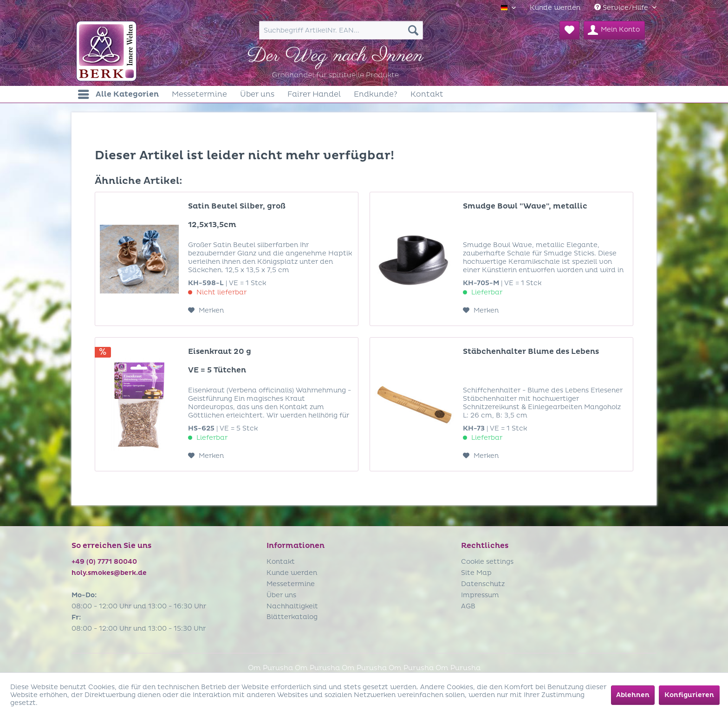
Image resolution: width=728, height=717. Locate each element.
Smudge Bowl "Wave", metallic (525, 206)
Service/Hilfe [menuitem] (622, 8)
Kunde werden (555, 8)
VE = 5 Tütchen (217, 370)
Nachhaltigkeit (292, 606)
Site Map (476, 573)
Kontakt (281, 562)
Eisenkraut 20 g (220, 352)
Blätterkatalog (292, 617)
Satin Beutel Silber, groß (237, 206)
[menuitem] (555, 8)
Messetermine (291, 584)
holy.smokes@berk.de (109, 573)
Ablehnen (633, 695)
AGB (468, 606)
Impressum (480, 595)
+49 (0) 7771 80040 (104, 562)
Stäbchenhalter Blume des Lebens (531, 352)
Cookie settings (487, 562)
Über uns (281, 595)
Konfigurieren (689, 695)
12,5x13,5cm (212, 225)
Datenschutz (483, 584)
